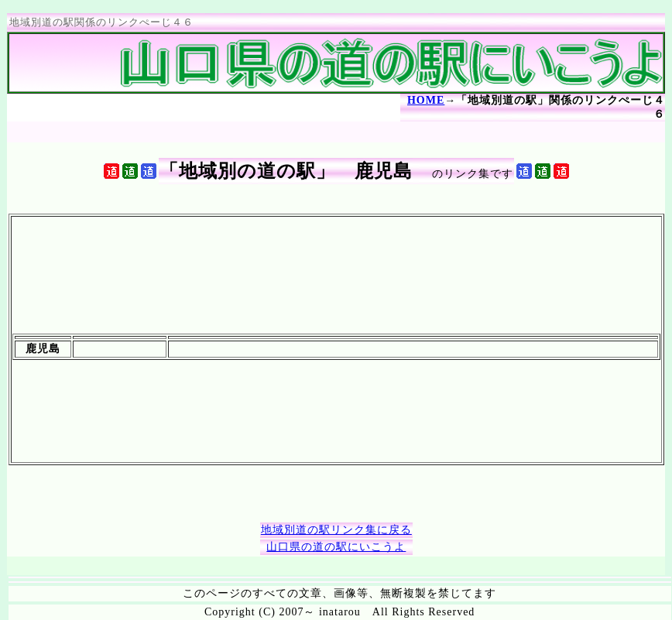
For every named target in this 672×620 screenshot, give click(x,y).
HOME (426, 100)
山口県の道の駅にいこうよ (336, 547)
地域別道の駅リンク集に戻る (336, 530)
